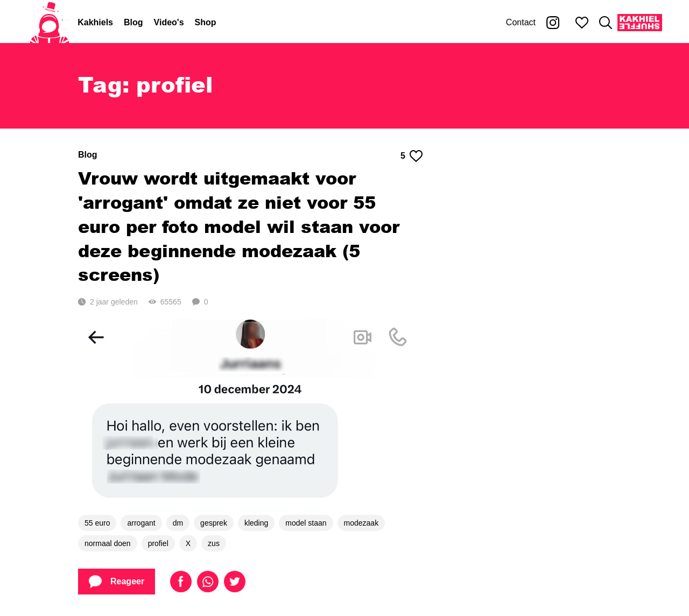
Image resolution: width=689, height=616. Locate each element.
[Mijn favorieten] (582, 23)
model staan (306, 523)
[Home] (50, 23)
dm (178, 523)
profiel (158, 543)
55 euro (97, 523)
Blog (133, 22)
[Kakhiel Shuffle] (640, 23)
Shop (206, 22)
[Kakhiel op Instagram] (553, 23)
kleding (256, 523)
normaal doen (108, 543)
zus (214, 543)
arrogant (141, 523)
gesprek (214, 523)
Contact (521, 22)
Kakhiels (95, 22)
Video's (169, 22)
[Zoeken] (606, 23)
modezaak (361, 523)
